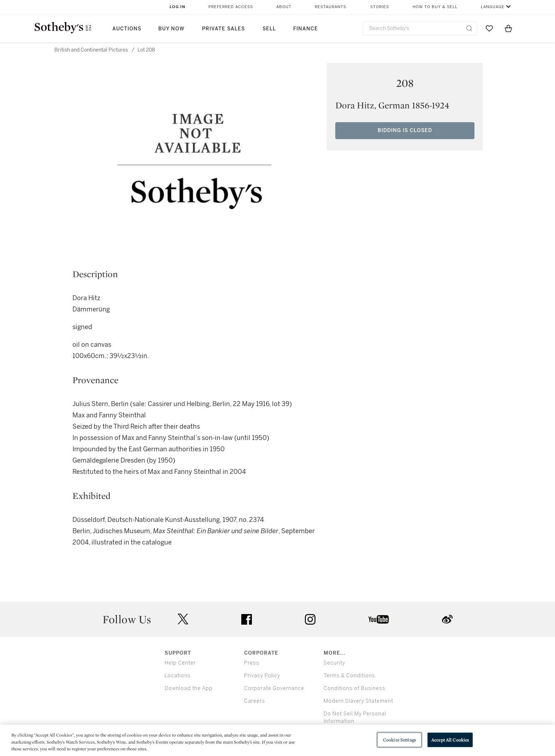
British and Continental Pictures (91, 50)
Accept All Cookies (450, 740)
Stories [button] (380, 7)
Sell (269, 29)
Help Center (180, 663)
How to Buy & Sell (435, 7)
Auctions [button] (127, 29)
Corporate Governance (274, 688)
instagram (310, 619)
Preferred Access (231, 7)
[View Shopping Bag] (508, 28)
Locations (178, 676)
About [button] (284, 7)
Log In (178, 7)
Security (334, 663)
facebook (247, 619)
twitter (183, 619)
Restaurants (330, 7)
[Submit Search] (469, 28)
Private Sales (223, 29)
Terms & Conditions (349, 676)
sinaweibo (447, 619)
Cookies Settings (399, 740)
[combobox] (420, 28)
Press (252, 663)
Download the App (189, 688)
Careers (255, 701)
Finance (306, 29)
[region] (277, 740)
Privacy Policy (262, 676)
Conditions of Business (355, 688)
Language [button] (493, 7)
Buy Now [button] (171, 29)
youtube (379, 619)
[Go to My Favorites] (489, 28)
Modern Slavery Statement (358, 701)
